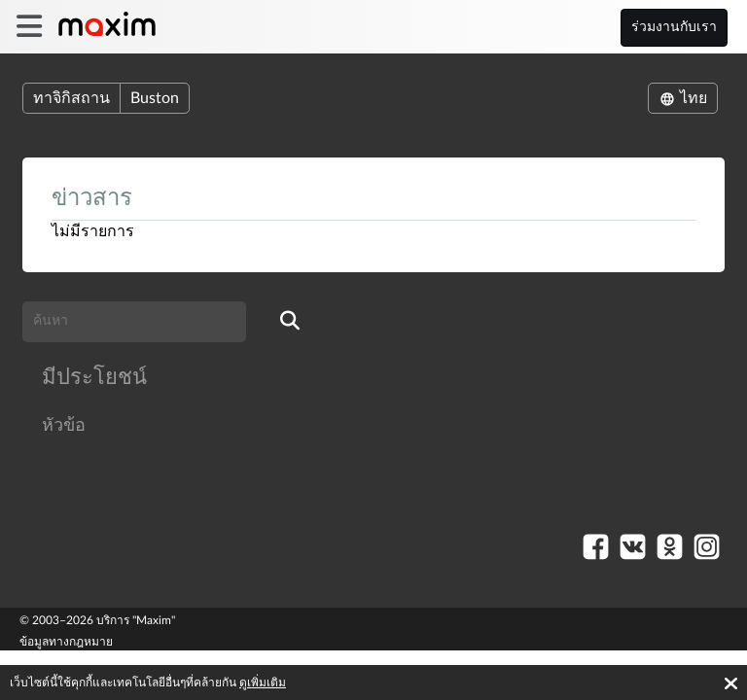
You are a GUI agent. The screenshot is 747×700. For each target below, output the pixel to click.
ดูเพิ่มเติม (263, 682)
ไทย (683, 98)
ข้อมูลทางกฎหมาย (66, 642)
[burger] (29, 27)
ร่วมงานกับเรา (674, 27)
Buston (155, 98)
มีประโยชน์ (94, 377)
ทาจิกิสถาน (71, 98)
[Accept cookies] (731, 683)
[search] (290, 322)
